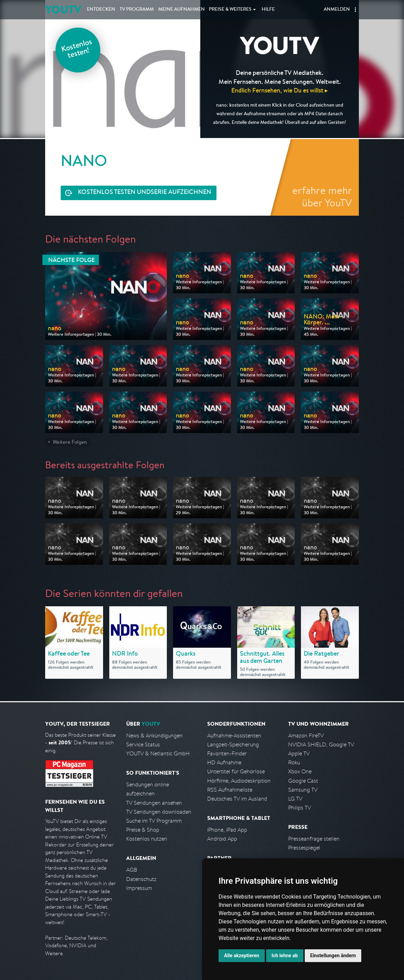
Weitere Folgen (70, 442)
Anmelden (337, 10)
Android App (222, 839)
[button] (355, 10)
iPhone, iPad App (227, 830)
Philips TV (300, 808)
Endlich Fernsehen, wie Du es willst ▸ (280, 90)
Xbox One (300, 771)
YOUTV (63, 9)
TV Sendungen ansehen (154, 803)
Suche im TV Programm (154, 821)
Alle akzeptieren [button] (242, 955)
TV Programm (137, 10)
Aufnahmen (181, 10)
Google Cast (303, 781)
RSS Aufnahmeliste (230, 790)
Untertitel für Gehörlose (236, 771)
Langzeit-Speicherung (233, 744)
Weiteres (230, 10)
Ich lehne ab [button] (285, 955)
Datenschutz (141, 879)
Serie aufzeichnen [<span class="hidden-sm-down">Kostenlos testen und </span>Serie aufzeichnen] (145, 193)
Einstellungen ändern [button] (333, 955)
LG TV (295, 799)
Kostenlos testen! (77, 50)
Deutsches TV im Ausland (237, 799)
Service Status (143, 744)
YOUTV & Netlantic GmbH (158, 753)
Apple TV (299, 753)
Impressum (139, 888)
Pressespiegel (304, 848)
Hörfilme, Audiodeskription (239, 781)
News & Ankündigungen (154, 736)
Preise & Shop (143, 830)
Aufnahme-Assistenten (234, 736)
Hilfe (268, 10)
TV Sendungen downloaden (159, 812)
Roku (294, 762)
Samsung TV (303, 790)
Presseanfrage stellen (314, 839)
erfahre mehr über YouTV (322, 196)
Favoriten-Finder (227, 753)
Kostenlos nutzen (147, 839)
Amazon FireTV (306, 736)
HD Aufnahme (224, 762)
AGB (132, 870)
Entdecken (101, 10)
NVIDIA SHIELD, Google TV (321, 744)
